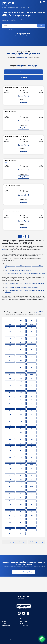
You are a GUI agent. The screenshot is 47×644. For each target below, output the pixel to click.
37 (10, 483)
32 (21, 357)
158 (21, 386)
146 (10, 454)
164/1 (21, 461)
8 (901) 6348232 (24, 34)
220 (21, 447)
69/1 (21, 339)
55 (21, 331)
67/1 (21, 393)
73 (10, 371)
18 (32, 335)
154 (21, 476)
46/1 (31, 443)
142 (21, 450)
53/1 (31, 490)
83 (32, 468)
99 (32, 483)
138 (10, 418)
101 (31, 422)
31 (10, 411)
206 (10, 472)
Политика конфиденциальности (31, 640)
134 (10, 479)
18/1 (10, 346)
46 (21, 349)
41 (10, 382)
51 (21, 440)
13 (32, 432)
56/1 (31, 367)
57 (10, 429)
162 (21, 425)
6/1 (21, 353)
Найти (41, 26)
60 (32, 393)
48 (32, 519)
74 (32, 523)
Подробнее (23, 103)
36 (32, 404)
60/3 (31, 515)
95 (32, 476)
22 (10, 519)
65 (32, 371)
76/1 (31, 342)
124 (21, 324)
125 (21, 465)
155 (10, 407)
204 (10, 468)
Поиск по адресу (6, 619)
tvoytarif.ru (8, 3)
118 (21, 418)
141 (10, 512)
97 (21, 443)
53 (10, 404)
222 (31, 429)
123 (31, 357)
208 (21, 519)
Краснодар (5, 5)
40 (21, 367)
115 (10, 425)
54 (32, 339)
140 (31, 378)
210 (21, 468)
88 (32, 425)
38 (10, 490)
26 (32, 472)
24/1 (31, 328)
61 (10, 393)
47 (10, 494)
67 (21, 494)
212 (10, 324)
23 (10, 321)
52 (21, 411)
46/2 (31, 440)
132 (31, 414)
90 (32, 497)
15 (10, 367)
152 (10, 342)
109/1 (32, 486)
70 (21, 407)
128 (21, 458)
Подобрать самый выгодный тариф (24, 572)
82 (10, 436)
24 (32, 386)
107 (31, 494)
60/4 (21, 389)
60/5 (21, 422)
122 (10, 447)
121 (10, 335)
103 (10, 339)
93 (10, 357)
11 (10, 461)
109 (10, 504)
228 (21, 404)
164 (10, 414)
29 (21, 490)
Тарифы (4, 621)
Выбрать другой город (37, 542)
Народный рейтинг (25, 619)
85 (10, 375)
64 (32, 346)
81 (21, 342)
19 (32, 360)
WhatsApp (19, 613)
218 (10, 458)
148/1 (21, 526)
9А (21, 335)
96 (21, 436)
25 (21, 497)
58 (21, 533)
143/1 (21, 515)
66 (10, 443)
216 (21, 486)
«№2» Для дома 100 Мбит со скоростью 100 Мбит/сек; (21, 288)
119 (21, 364)
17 (21, 472)
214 (10, 378)
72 (21, 371)
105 (21, 512)
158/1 (32, 375)
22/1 (10, 331)
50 (10, 422)
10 (32, 382)
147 (10, 508)
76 (21, 523)
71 (32, 447)
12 (32, 508)
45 (32, 479)
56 (32, 436)
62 (21, 429)
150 (21, 432)
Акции (22, 623)
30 (32, 411)
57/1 (31, 454)
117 (21, 382)
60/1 (10, 530)
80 (32, 526)
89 (10, 533)
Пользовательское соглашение (16, 640)
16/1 (31, 458)
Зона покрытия (24, 626)
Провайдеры (23, 621)
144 (31, 461)
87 (10, 486)
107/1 (10, 386)
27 (10, 515)
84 (21, 508)
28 (10, 396)
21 (32, 450)
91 (10, 526)
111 (31, 321)
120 (31, 389)
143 (21, 504)
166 (21, 530)
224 (10, 450)
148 (10, 389)
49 (32, 501)
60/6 (10, 440)
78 (10, 501)
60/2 (31, 349)
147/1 (21, 483)
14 (10, 328)
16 (10, 476)
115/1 (32, 465)
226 (21, 414)
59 (21, 328)
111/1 (10, 465)
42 (32, 530)
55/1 (10, 523)
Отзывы (4, 623)
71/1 (21, 321)
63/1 (21, 360)
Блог (3, 628)
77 (10, 497)
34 (21, 400)
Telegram (24, 613)
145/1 (32, 324)
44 (32, 364)
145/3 (21, 378)
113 (21, 454)
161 (10, 353)
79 (32, 512)
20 (10, 400)
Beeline (4, 249)
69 (32, 331)
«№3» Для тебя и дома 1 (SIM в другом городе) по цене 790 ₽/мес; (25, 273)
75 (10, 360)
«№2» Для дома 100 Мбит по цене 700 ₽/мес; (18, 270)
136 (21, 479)
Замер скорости (6, 626)
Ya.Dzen (28, 613)
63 (32, 396)
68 (21, 396)
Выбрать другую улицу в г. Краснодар (14, 542)
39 (10, 349)
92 (21, 375)
